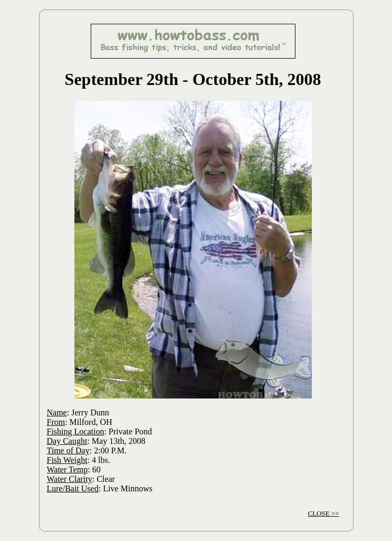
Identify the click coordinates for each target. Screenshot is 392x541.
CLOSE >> (323, 513)
